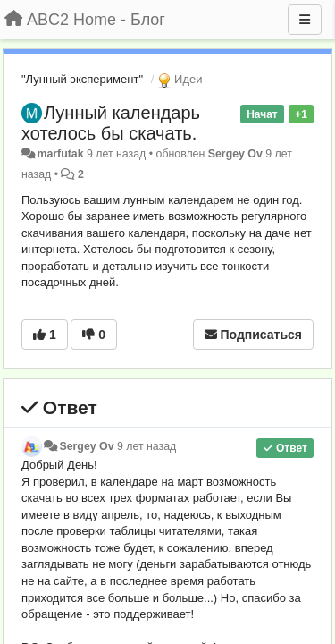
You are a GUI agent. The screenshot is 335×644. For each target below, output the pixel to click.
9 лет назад (147, 446)
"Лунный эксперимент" (82, 79)
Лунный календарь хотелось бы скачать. (111, 123)
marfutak (60, 154)
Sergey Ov (235, 154)
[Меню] (305, 20)
